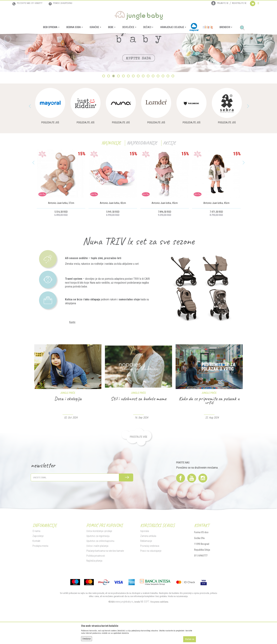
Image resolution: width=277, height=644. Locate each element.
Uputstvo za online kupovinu (100, 574)
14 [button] (169, 109)
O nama (36, 564)
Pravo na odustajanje (151, 584)
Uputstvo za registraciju (98, 569)
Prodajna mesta (40, 579)
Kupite (72, 355)
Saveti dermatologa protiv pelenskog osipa (68, 434)
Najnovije (111, 176)
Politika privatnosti (96, 589)
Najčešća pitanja (94, 594)
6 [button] (129, 109)
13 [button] (164, 109)
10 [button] (149, 109)
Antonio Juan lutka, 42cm (113, 236)
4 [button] (119, 109)
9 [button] (144, 109)
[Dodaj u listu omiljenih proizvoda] (81, 228)
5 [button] (124, 109)
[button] (244, 28)
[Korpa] (257, 7)
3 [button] (114, 109)
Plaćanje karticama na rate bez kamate (105, 584)
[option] (138, 69)
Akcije (169, 176)
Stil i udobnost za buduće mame (209, 432)
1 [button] (104, 109)
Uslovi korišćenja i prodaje (99, 564)
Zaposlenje (38, 569)
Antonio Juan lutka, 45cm (165, 236)
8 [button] (139, 109)
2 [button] (109, 109)
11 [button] (154, 109)
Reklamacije (146, 574)
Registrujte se (239, 3)
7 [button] (134, 109)
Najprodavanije (142, 176)
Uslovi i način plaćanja (97, 579)
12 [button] (159, 109)
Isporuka (145, 564)
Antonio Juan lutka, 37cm (61, 236)
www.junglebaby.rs (124, 635)
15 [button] (174, 109)
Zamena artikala (148, 569)
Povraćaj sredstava (150, 579)
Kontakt (36, 574)
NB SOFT (145, 635)
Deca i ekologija (138, 432)
